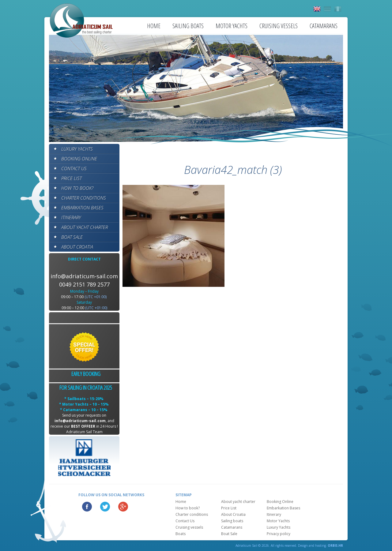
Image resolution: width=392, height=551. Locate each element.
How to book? (77, 188)
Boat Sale (72, 237)
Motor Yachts (232, 26)
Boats (181, 534)
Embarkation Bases (82, 208)
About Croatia (77, 247)
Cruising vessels (279, 26)
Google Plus (123, 507)
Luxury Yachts (77, 149)
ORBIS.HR (335, 545)
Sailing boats (188, 26)
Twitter (105, 507)
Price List (72, 178)
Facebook (87, 507)
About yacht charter (85, 227)
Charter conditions (84, 198)
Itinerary (71, 217)
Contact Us (74, 168)
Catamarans (324, 26)
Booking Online (79, 159)
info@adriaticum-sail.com (84, 276)
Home (154, 26)
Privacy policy (279, 534)
